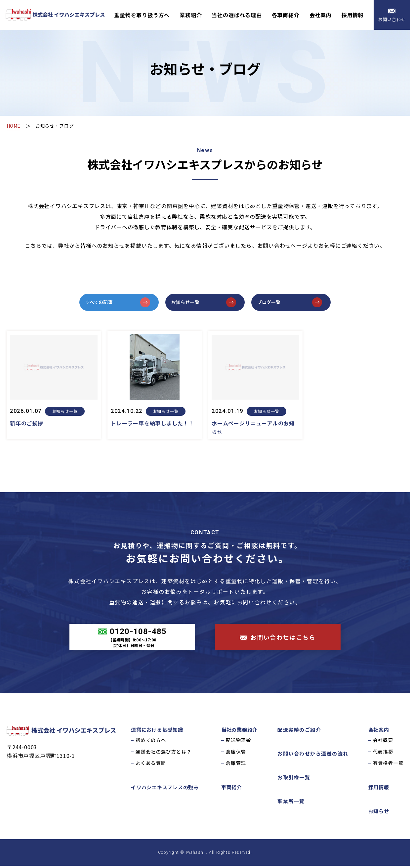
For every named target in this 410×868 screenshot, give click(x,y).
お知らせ (379, 813)
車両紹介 (232, 789)
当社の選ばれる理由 (237, 15)
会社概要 (383, 743)
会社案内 (321, 15)
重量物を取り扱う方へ (142, 15)
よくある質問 (151, 765)
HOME (14, 126)
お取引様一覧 (294, 780)
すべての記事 (104, 303)
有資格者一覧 (388, 765)
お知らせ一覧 (190, 303)
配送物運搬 (239, 743)
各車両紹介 (286, 15)
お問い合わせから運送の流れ (313, 756)
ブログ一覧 (273, 303)
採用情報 (353, 15)
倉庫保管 (236, 754)
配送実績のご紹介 (299, 732)
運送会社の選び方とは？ (164, 754)
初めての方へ (151, 743)
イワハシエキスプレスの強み (165, 789)
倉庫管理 (236, 765)
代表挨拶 (383, 754)
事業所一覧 (291, 804)
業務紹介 (191, 15)
